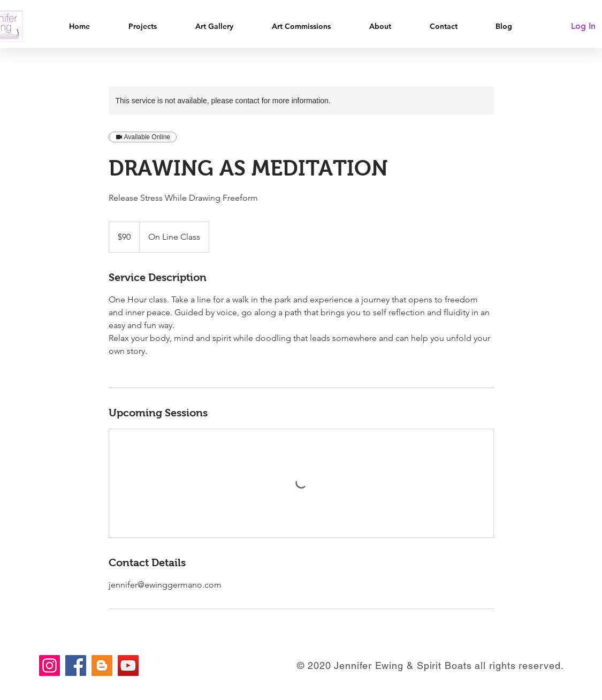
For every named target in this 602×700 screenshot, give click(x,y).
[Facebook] (76, 665)
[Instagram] (49, 665)
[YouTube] (128, 665)
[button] (154, 26)
